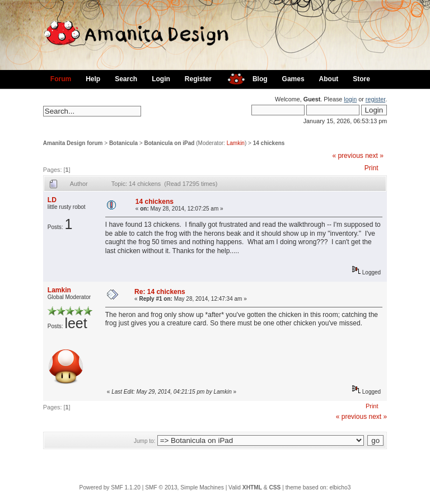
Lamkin (236, 143)
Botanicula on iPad (169, 143)
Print (371, 168)
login (350, 99)
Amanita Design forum (73, 143)
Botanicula (123, 143)
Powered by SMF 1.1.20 (110, 487)
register (375, 99)
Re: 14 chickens (160, 292)
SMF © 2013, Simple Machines (184, 487)
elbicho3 (340, 487)
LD (52, 200)
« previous (347, 156)
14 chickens (269, 143)
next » (374, 156)
